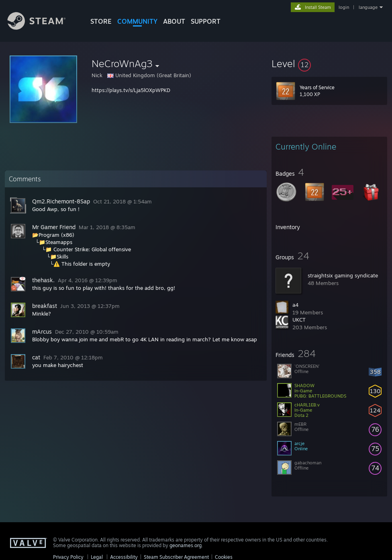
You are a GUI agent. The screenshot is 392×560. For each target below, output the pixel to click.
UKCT (299, 320)
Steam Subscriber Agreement (176, 557)
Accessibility (124, 557)
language (368, 7)
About (174, 21)
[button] (329, 64)
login (344, 7)
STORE (101, 21)
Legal (97, 557)
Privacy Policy (68, 557)
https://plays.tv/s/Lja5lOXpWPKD (131, 90)
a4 (295, 305)
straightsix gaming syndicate (343, 275)
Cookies (224, 557)
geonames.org (186, 545)
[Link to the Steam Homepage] (43, 28)
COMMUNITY (137, 21)
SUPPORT (206, 21)
